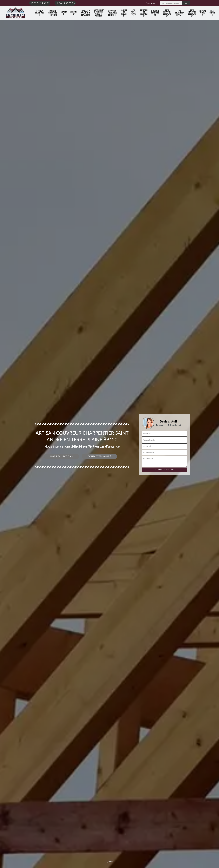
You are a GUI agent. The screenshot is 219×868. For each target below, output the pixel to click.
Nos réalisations (62, 456)
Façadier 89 (64, 13)
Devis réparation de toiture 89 (167, 13)
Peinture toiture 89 (203, 13)
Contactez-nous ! (99, 456)
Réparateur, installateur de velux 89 (112, 13)
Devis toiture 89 (212, 13)
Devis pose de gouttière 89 (144, 13)
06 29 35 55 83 (65, 3)
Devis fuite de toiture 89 (134, 13)
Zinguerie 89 (74, 13)
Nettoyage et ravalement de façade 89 (85, 13)
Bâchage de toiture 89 (124, 13)
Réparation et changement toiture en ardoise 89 (99, 13)
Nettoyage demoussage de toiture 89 (52, 13)
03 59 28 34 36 (40, 3)
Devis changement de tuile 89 (180, 13)
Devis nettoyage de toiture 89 (192, 13)
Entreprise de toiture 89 (155, 13)
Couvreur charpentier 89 (39, 13)
